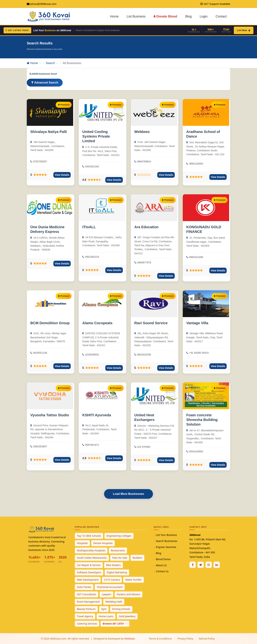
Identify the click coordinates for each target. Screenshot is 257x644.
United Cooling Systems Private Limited (96, 136)
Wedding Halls (114, 602)
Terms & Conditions (160, 639)
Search (50, 63)
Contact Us (162, 571)
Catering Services (87, 624)
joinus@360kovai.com (43, 4)
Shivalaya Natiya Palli (49, 132)
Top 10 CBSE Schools (89, 536)
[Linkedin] (217, 565)
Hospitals (82, 543)
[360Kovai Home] (49, 16)
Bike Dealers (114, 565)
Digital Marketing (117, 572)
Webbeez (142, 132)
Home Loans (106, 616)
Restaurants (118, 550)
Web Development (88, 580)
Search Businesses (167, 541)
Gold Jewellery (127, 616)
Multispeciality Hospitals (91, 550)
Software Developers (89, 572)
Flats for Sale (120, 558)
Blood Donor (163, 559)
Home (114, 16)
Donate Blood (165, 16)
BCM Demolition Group (50, 323)
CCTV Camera (112, 580)
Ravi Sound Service (151, 323)
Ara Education (147, 227)
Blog (188, 16)
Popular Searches (166, 547)
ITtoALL (89, 227)
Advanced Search (45, 83)
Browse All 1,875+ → (115, 624)
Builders (137, 558)
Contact (221, 16)
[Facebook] (193, 565)
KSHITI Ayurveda (97, 415)
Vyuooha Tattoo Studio (50, 415)
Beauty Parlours (86, 609)
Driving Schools (121, 609)
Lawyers (107, 594)
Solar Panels (84, 587)
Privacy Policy (185, 639)
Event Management (88, 602)
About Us (161, 565)
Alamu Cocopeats (97, 323)
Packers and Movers (128, 594)
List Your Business (166, 535)
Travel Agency (85, 616)
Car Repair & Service (89, 565)
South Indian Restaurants (92, 558)
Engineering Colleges (119, 536)
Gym (104, 609)
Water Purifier (133, 580)
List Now (244, 30)
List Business (136, 16)
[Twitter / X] (201, 565)
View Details (62, 175)
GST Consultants (87, 594)
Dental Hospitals (103, 543)
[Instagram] (209, 565)
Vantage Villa (197, 323)
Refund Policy (207, 639)
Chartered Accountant (110, 587)
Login (204, 16)
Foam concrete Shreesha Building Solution (202, 420)
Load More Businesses (128, 494)
